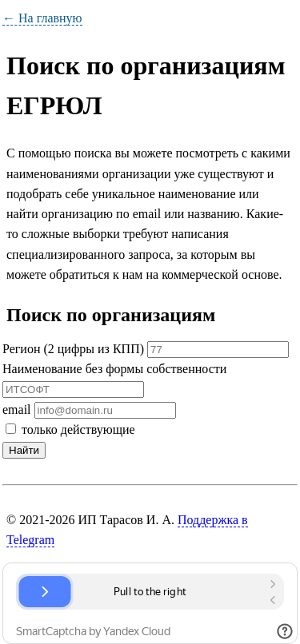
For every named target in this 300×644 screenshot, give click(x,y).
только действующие (70, 429)
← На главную (42, 18)
